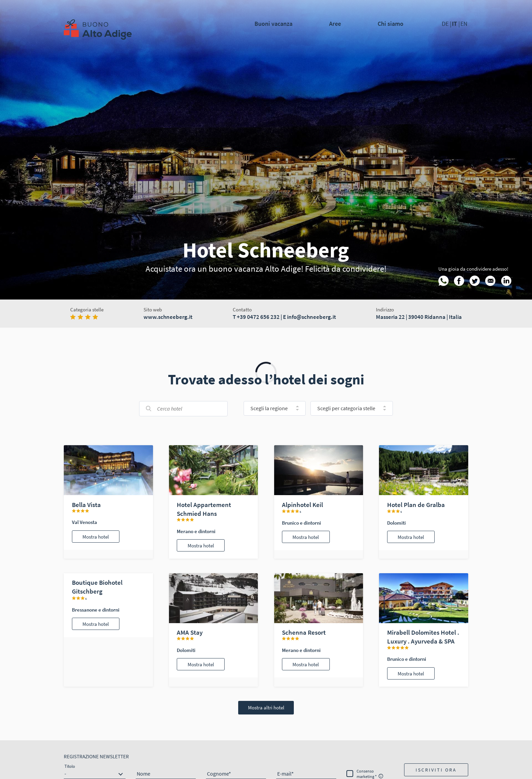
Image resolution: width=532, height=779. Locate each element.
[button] (436, 770)
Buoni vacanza (273, 24)
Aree (335, 24)
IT (455, 24)
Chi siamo (391, 24)
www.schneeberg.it (168, 317)
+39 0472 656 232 (258, 317)
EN (464, 24)
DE (446, 24)
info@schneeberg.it (311, 317)
